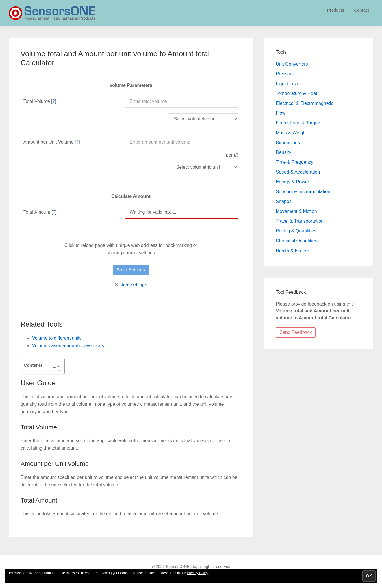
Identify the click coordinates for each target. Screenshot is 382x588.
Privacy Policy (198, 573)
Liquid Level (288, 84)
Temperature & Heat (296, 93)
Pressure (285, 74)
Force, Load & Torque (298, 123)
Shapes (283, 201)
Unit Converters (292, 64)
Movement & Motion (296, 211)
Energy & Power (292, 182)
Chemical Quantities (296, 241)
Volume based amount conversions (68, 346)
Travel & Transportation (300, 221)
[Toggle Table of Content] (52, 366)
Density (283, 152)
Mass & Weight (291, 133)
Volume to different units (57, 338)
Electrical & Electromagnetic (304, 103)
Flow (281, 113)
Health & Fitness (293, 251)
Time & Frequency (294, 162)
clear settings (133, 285)
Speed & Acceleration (298, 172)
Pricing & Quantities (296, 231)
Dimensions (288, 143)
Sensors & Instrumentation (303, 192)
